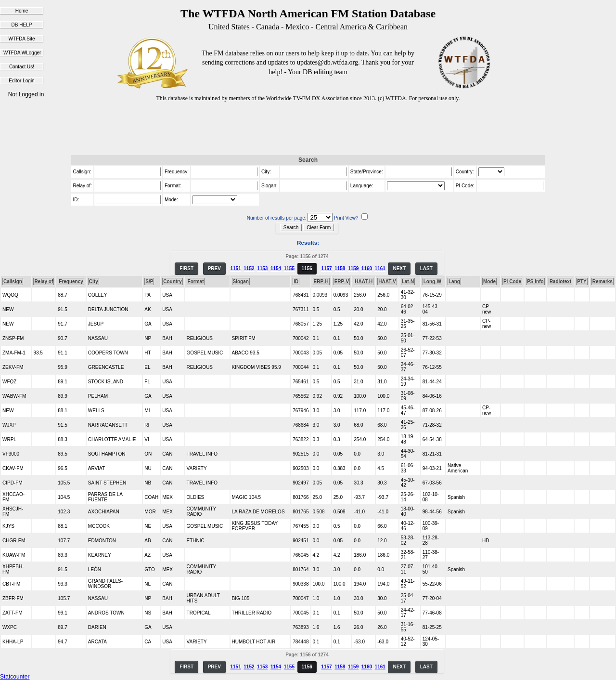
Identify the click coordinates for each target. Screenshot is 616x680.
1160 (367, 268)
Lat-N (408, 281)
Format (196, 281)
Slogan (241, 281)
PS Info (535, 281)
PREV (214, 268)
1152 (249, 268)
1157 (326, 268)
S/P (149, 281)
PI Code (512, 281)
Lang (454, 281)
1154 (276, 268)
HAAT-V (387, 281)
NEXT (399, 268)
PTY (582, 281)
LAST (426, 268)
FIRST (186, 268)
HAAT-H (364, 281)
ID (296, 281)
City (94, 281)
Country (172, 281)
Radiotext (561, 281)
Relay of (44, 281)
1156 (307, 268)
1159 (353, 268)
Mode (489, 281)
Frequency (71, 281)
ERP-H (321, 281)
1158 (340, 268)
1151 (235, 268)
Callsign (13, 281)
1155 (289, 268)
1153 (262, 268)
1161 (380, 268)
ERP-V (342, 281)
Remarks (603, 281)
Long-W (432, 281)
